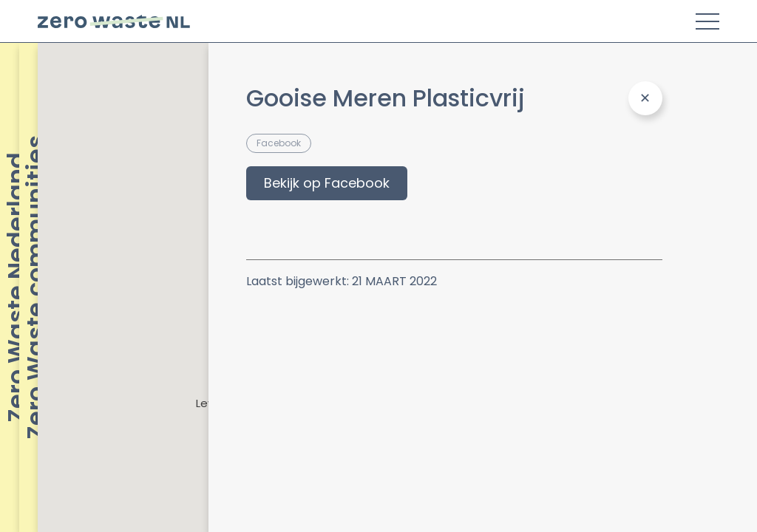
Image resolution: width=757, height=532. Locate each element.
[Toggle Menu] (707, 21)
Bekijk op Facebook (327, 183)
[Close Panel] (645, 98)
